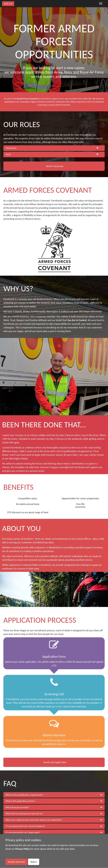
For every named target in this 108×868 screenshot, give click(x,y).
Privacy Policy (23, 849)
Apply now (8, 4)
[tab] (54, 148)
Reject (34, 862)
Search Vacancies (55, 166)
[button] (54, 148)
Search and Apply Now (55, 762)
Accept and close (16, 862)
